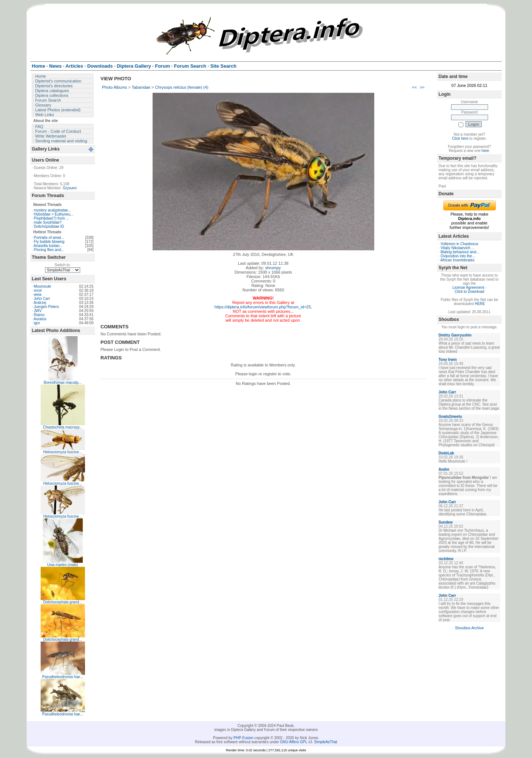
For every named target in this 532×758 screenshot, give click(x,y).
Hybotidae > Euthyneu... (54, 214)
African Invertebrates (457, 260)
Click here (460, 138)
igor (37, 323)
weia (38, 295)
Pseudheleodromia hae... (63, 677)
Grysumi (70, 188)
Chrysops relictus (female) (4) (182, 87)
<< (414, 87)
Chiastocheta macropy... (63, 427)
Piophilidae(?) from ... (52, 218)
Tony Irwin (448, 360)
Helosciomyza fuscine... (63, 452)
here (485, 151)
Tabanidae (141, 87)
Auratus (40, 319)
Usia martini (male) (63, 565)
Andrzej (40, 303)
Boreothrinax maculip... (62, 383)
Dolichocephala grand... (63, 602)
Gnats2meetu (450, 417)
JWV (38, 311)
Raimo (39, 315)
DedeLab (446, 453)
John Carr (42, 299)
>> (422, 87)
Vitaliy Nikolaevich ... (458, 248)
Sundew (446, 522)
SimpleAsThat (325, 742)
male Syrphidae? (48, 222)
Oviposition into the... (458, 256)
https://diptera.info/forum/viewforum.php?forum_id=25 (263, 307)
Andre (444, 469)
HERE (480, 304)
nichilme (446, 559)
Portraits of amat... (49, 238)
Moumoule (43, 286)
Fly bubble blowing (49, 242)
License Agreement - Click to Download (470, 290)
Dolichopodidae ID (49, 226)
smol (38, 290)
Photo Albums (115, 87)
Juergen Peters (47, 307)
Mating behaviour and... (460, 252)
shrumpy (273, 268)
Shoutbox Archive (470, 628)
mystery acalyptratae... (53, 210)
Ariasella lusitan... (48, 246)
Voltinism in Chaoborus (460, 244)
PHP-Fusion (243, 738)
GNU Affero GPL (294, 742)
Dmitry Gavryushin (455, 335)
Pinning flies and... (49, 250)
